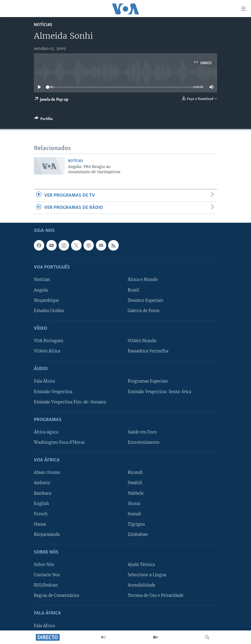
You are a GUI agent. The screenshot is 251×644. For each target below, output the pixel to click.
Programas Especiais (148, 381)
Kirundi (135, 473)
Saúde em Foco (142, 432)
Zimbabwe (138, 535)
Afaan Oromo (47, 473)
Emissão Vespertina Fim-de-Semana (70, 402)
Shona (134, 504)
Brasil (133, 290)
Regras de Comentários (57, 596)
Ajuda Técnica (141, 565)
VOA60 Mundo (142, 341)
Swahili (135, 483)
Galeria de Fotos (144, 311)
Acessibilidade (141, 585)
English (41, 504)
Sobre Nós (44, 565)
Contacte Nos (47, 575)
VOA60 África (47, 351)
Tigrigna (136, 524)
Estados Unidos (49, 311)
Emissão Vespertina (53, 392)
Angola (41, 290)
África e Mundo (143, 280)
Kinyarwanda (47, 535)
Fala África (44, 381)
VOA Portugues (49, 341)
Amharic (42, 483)
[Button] (44, 120)
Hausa (40, 524)
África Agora (46, 432)
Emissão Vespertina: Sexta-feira (159, 392)
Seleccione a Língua (147, 575)
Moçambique (46, 300)
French (41, 514)
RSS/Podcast (46, 585)
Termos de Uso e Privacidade (156, 596)
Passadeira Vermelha (148, 351)
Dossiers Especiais (145, 300)
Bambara (43, 493)
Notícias (43, 25)
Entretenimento (144, 442)
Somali (134, 514)
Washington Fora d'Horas (59, 442)
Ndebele (136, 493)
